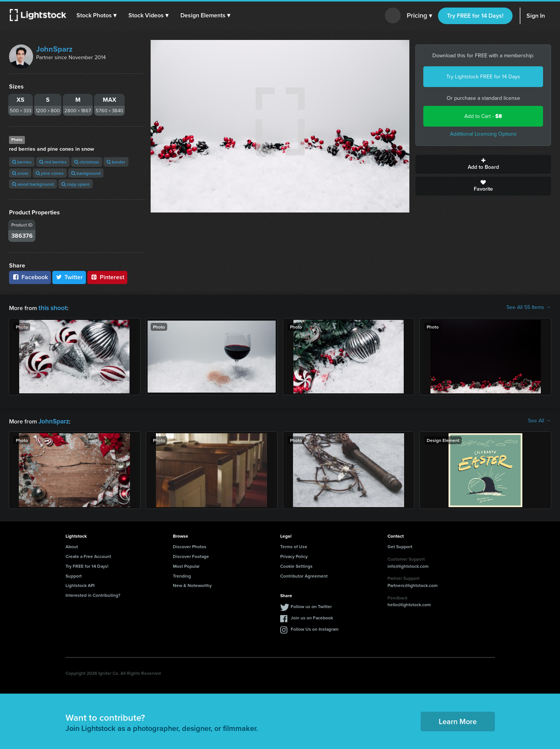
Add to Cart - (483, 116)
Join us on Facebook (312, 616)
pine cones (50, 173)
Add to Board (483, 164)
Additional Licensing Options (483, 134)
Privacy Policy (294, 555)
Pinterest (107, 277)
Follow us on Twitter (311, 605)
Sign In (536, 16)
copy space (76, 184)
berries (22, 162)
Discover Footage (191, 555)
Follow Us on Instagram (315, 627)
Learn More (458, 720)
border (116, 162)
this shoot (52, 307)
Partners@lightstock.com (413, 584)
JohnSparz (54, 49)
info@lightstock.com (408, 565)
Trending (182, 574)
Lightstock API (80, 584)
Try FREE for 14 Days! (475, 16)
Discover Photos (190, 545)
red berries (53, 162)
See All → (539, 420)
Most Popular (186, 565)
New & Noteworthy (192, 584)
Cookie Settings (296, 565)
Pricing (419, 16)
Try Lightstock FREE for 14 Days (483, 77)
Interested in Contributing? (93, 594)
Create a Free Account (88, 555)
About (72, 545)
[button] (98, 15)
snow (20, 173)
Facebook (30, 277)
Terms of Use (294, 545)
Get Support (400, 545)
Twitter (69, 277)
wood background (33, 184)
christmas (87, 162)
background (86, 173)
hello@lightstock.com (409, 603)
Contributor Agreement (304, 574)
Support (74, 574)
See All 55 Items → (529, 307)
